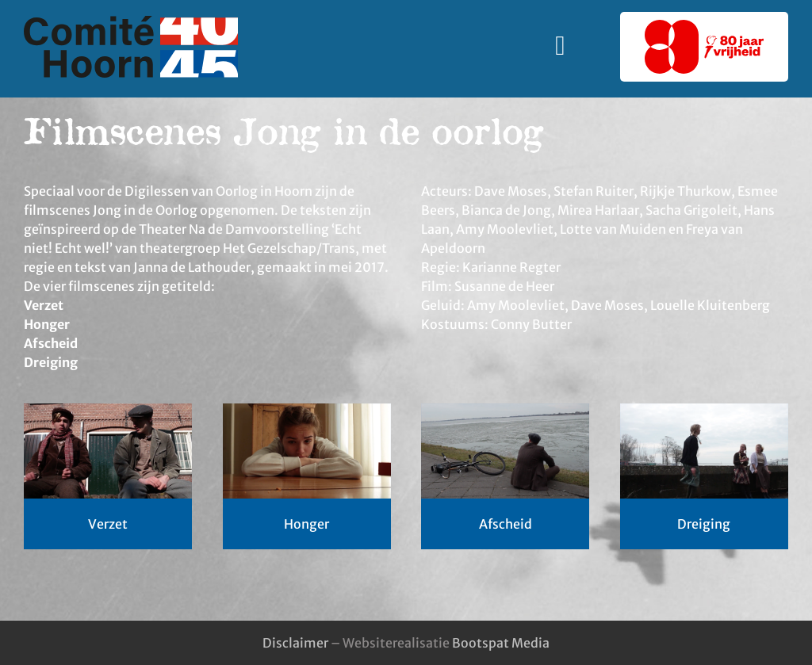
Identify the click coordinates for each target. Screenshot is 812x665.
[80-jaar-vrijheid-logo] (704, 26)
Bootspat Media (501, 643)
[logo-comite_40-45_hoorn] (131, 22)
